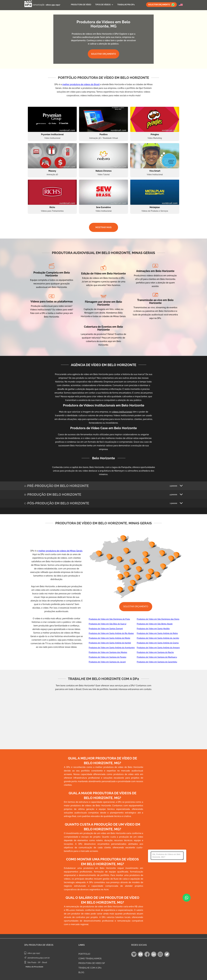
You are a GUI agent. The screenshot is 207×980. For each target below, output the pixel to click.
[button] (104, 5)
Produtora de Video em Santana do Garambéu (157, 662)
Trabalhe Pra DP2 (126, 5)
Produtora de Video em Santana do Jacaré (107, 662)
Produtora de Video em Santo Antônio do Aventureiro (112, 648)
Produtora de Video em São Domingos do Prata (109, 619)
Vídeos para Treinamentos (52, 211)
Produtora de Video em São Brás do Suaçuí (107, 624)
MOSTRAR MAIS (103, 227)
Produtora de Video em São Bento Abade (155, 624)
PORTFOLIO (84, 954)
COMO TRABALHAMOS (90, 959)
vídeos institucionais (122, 412)
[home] (34, 4)
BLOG (81, 972)
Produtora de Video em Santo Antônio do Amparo (158, 648)
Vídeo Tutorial (104, 175)
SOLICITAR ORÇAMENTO (103, 54)
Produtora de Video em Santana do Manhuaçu (157, 657)
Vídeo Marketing (155, 138)
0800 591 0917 (53, 5)
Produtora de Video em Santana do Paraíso (107, 657)
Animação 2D (52, 175)
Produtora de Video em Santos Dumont (106, 629)
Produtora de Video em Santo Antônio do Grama (158, 643)
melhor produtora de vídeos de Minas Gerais (60, 551)
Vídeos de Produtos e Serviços (155, 211)
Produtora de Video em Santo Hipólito (153, 629)
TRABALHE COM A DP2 (90, 968)
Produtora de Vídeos (41, 945)
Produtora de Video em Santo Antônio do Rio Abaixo (111, 633)
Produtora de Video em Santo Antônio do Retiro (157, 633)
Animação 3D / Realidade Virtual (104, 138)
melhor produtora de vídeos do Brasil (81, 84)
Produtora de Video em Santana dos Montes (108, 652)
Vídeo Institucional (52, 138)
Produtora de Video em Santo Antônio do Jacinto (158, 638)
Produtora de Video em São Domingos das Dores (158, 619)
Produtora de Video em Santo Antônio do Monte (109, 638)
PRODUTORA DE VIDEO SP (92, 963)
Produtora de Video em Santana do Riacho (155, 652)
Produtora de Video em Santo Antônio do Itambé (110, 643)
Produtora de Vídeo (81, 5)
